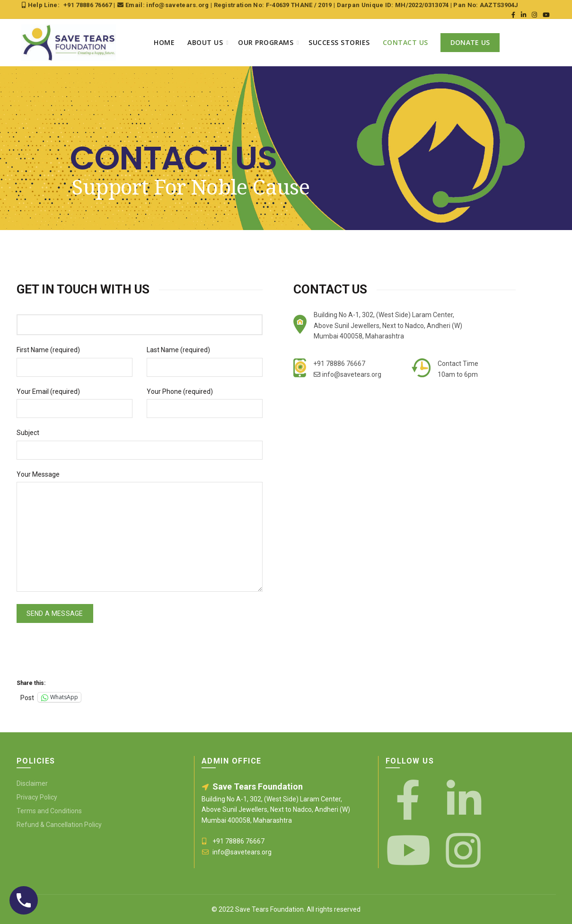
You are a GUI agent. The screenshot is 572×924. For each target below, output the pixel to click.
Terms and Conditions (49, 811)
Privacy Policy (37, 797)
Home (164, 42)
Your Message (38, 474)
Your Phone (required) (180, 391)
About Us (205, 42)
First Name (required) (48, 350)
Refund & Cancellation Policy (59, 825)
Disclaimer (32, 783)
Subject (28, 433)
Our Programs (266, 42)
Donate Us (470, 42)
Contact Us (405, 42)
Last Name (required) (178, 350)
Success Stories (339, 42)
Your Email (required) (48, 391)
